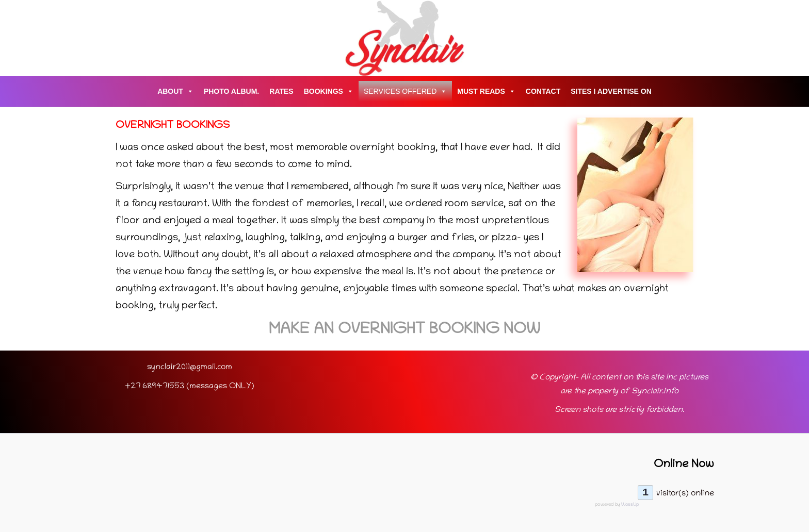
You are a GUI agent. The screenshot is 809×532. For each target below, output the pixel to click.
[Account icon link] (95, 38)
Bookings (329, 91)
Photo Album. (231, 91)
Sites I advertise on (611, 91)
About (175, 91)
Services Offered (405, 91)
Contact (543, 91)
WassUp (630, 505)
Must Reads (486, 91)
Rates (281, 91)
